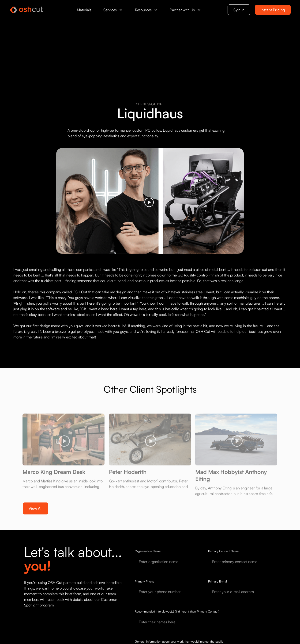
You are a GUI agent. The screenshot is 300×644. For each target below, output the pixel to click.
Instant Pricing (273, 10)
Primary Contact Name (223, 551)
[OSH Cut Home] (26, 10)
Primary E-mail (218, 581)
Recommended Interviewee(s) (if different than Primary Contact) (177, 611)
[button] (113, 10)
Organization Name (148, 551)
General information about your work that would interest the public (179, 641)
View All (36, 508)
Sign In (239, 10)
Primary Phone (144, 581)
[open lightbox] (150, 201)
